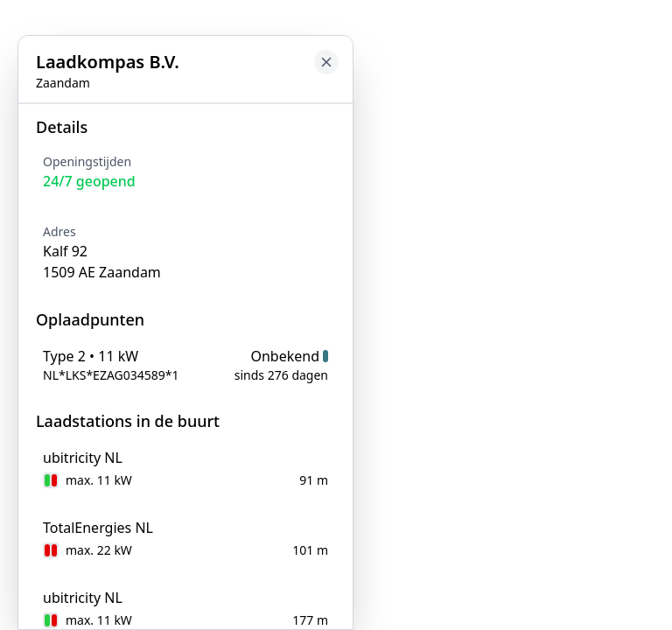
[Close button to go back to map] (326, 62)
